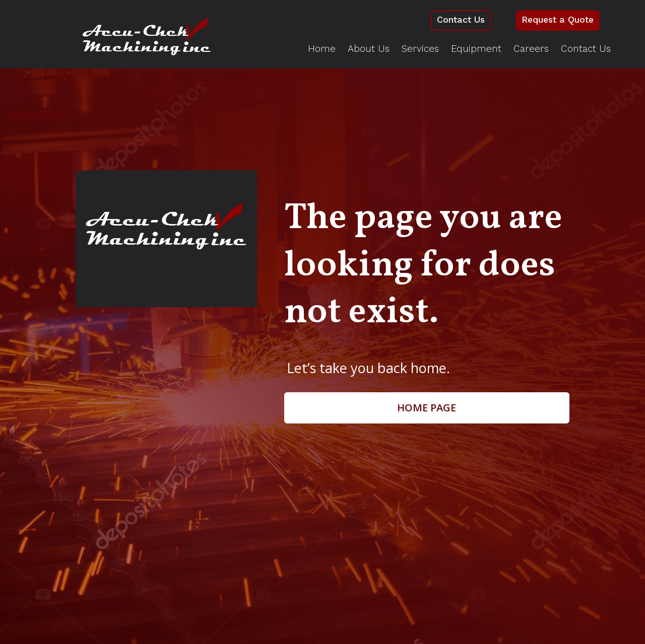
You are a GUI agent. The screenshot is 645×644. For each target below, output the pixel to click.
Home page (427, 408)
